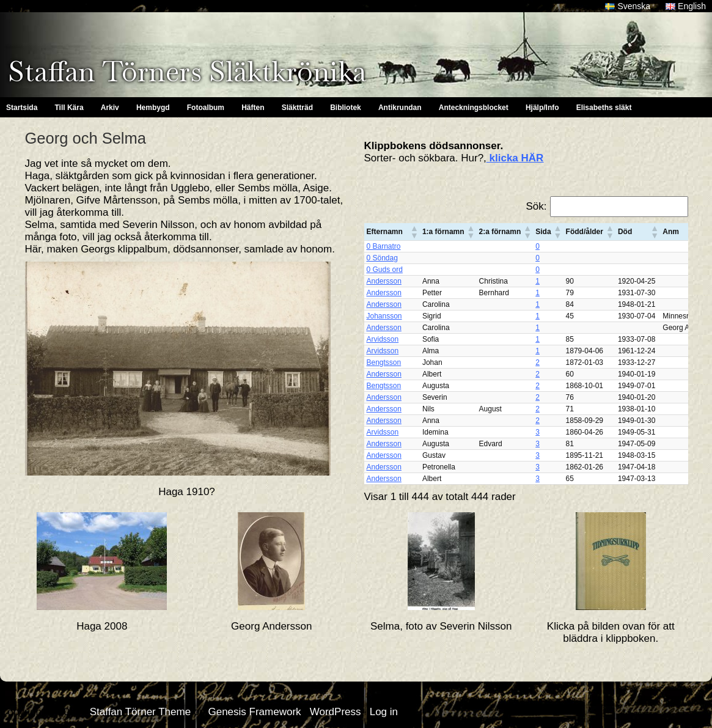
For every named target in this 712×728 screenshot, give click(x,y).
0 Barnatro (384, 246)
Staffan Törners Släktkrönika (187, 71)
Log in (384, 712)
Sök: (536, 206)
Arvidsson (383, 339)
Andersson (384, 281)
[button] (414, 232)
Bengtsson (384, 362)
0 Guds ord (385, 270)
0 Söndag (382, 258)
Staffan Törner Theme (140, 712)
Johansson (384, 316)
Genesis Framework (254, 712)
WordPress (336, 712)
